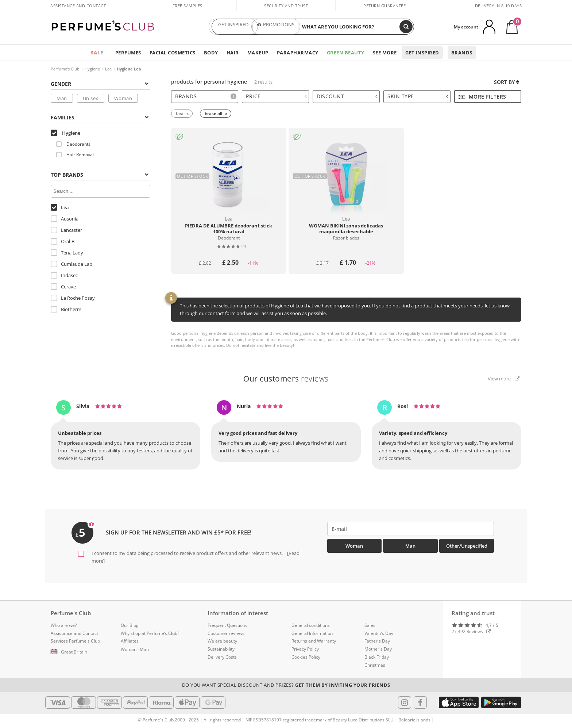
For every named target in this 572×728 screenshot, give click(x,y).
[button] (80, 652)
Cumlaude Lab (71, 264)
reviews (286, 379)
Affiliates (130, 641)
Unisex (91, 98)
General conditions (311, 625)
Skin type (418, 96)
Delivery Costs (222, 657)
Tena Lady (67, 253)
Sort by (507, 82)
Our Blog (130, 625)
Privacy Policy (305, 649)
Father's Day (377, 641)
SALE (97, 53)
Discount (347, 96)
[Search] (406, 27)
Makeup (258, 53)
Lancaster (66, 230)
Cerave (63, 287)
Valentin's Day (379, 633)
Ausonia (65, 219)
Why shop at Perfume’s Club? (150, 633)
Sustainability (221, 649)
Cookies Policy (306, 657)
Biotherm (66, 309)
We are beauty (222, 641)
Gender (100, 84)
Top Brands (100, 175)
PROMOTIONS (276, 27)
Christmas (375, 665)
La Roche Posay (73, 298)
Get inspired (422, 53)
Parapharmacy (298, 53)
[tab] (205, 97)
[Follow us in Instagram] (405, 702)
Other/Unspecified (467, 546)
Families (100, 117)
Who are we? (64, 625)
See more (385, 53)
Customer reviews (226, 633)
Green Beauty (346, 53)
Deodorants (73, 144)
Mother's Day (378, 649)
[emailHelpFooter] (411, 529)
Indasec (64, 275)
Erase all (213, 113)
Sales (370, 625)
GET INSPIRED (233, 27)
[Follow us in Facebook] (420, 702)
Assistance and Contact (78, 6)
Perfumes (128, 53)
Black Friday (377, 657)
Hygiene (92, 69)
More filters (482, 97)
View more (504, 379)
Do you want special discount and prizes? (286, 685)
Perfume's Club (65, 69)
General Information (312, 633)
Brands (462, 53)
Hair (233, 53)
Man (62, 98)
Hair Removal (75, 155)
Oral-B (63, 241)
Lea (108, 69)
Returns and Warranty (314, 641)
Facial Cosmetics (173, 53)
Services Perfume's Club (75, 641)
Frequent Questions (227, 625)
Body (211, 53)
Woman (123, 98)
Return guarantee (384, 6)
